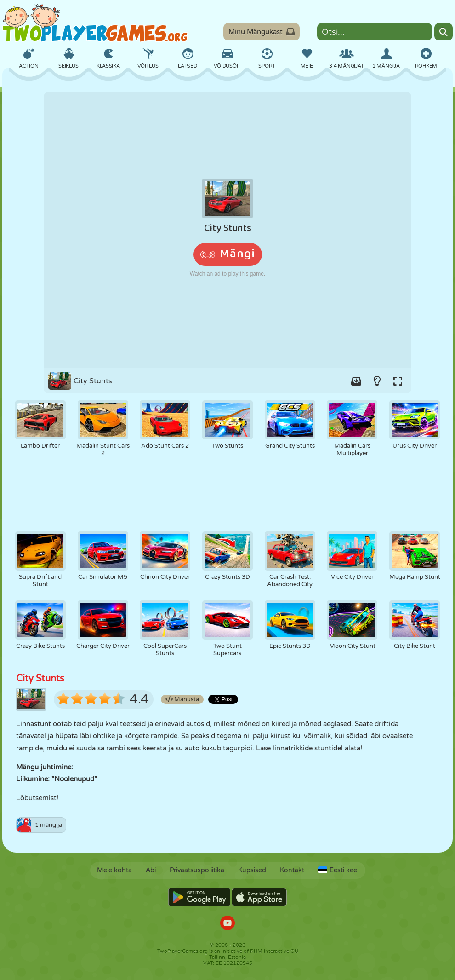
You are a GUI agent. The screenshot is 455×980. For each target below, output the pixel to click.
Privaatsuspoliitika (197, 870)
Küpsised (252, 870)
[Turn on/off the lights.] (377, 381)
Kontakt (292, 870)
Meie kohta (114, 870)
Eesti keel (338, 870)
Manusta (182, 699)
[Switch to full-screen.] (398, 381)
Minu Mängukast (262, 32)
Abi (151, 870)
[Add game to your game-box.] (356, 381)
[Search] (444, 32)
